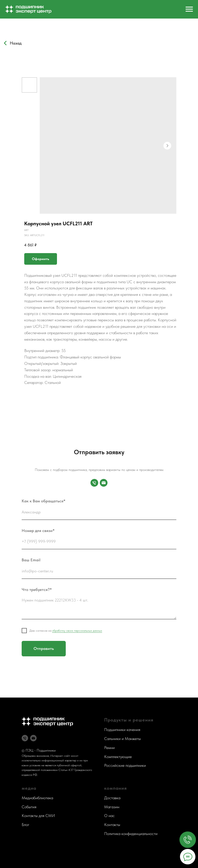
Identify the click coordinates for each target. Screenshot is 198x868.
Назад (16, 43)
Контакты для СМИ (38, 816)
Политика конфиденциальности (131, 834)
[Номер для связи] (94, 483)
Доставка (112, 798)
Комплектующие (118, 757)
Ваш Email (31, 560)
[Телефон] (25, 738)
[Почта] (104, 483)
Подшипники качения (122, 730)
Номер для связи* (38, 531)
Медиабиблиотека (37, 798)
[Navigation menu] (189, 9)
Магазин (112, 807)
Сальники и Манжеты (122, 739)
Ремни (109, 748)
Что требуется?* (37, 590)
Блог (26, 825)
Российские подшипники (125, 765)
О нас (109, 816)
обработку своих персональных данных (77, 631)
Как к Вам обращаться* (44, 501)
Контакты (112, 825)
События (29, 807)
